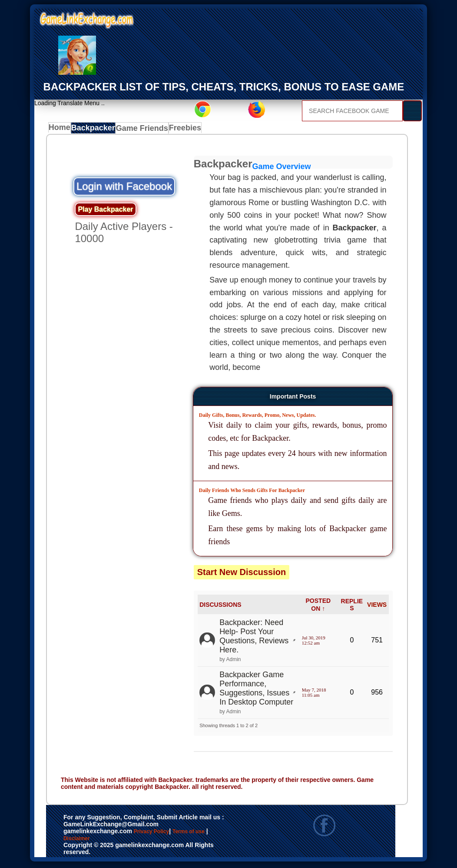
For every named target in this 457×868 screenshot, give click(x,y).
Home (61, 130)
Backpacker (97, 130)
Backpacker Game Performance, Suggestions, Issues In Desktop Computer (256, 691)
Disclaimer (102, 843)
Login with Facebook (124, 188)
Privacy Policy (160, 834)
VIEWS (377, 607)
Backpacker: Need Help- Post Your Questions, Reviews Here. (254, 638)
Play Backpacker (105, 211)
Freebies (186, 130)
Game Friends (143, 130)
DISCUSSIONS (220, 607)
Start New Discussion (242, 574)
